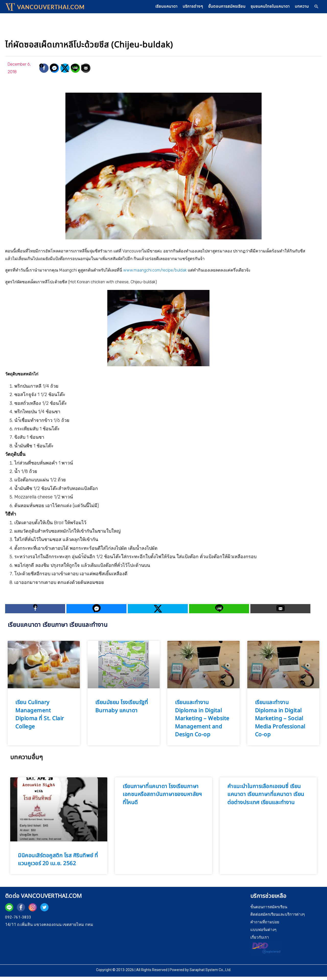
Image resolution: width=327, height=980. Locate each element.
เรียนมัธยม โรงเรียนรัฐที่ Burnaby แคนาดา (122, 710)
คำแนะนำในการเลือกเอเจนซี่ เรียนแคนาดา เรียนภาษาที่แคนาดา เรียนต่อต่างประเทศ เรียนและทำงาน (266, 798)
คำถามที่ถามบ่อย (266, 925)
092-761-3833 (18, 920)
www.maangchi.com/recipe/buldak (155, 273)
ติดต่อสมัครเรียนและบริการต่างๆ (279, 918)
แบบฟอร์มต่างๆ (264, 933)
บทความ (301, 8)
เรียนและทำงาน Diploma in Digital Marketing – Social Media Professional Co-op (280, 722)
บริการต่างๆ (183, 8)
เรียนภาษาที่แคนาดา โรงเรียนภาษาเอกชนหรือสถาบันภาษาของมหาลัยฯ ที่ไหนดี (162, 798)
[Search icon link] (317, 8)
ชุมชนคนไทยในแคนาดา (266, 8)
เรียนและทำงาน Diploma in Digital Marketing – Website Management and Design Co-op (202, 722)
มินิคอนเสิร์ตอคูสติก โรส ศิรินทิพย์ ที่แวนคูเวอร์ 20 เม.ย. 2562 (58, 863)
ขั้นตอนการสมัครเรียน (220, 8)
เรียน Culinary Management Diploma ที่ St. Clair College (40, 718)
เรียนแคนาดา (154, 8)
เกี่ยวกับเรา (260, 940)
